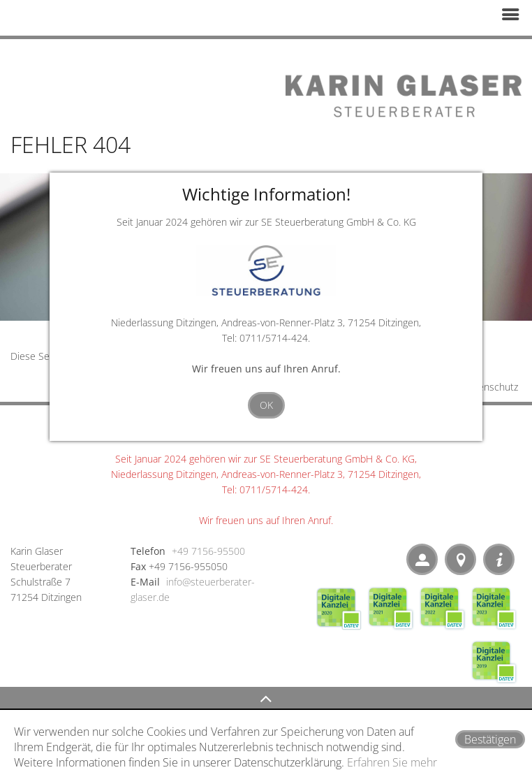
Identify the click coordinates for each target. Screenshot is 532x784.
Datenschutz (490, 387)
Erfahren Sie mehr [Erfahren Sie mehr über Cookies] (392, 762)
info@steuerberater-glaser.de (193, 589)
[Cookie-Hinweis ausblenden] (490, 739)
